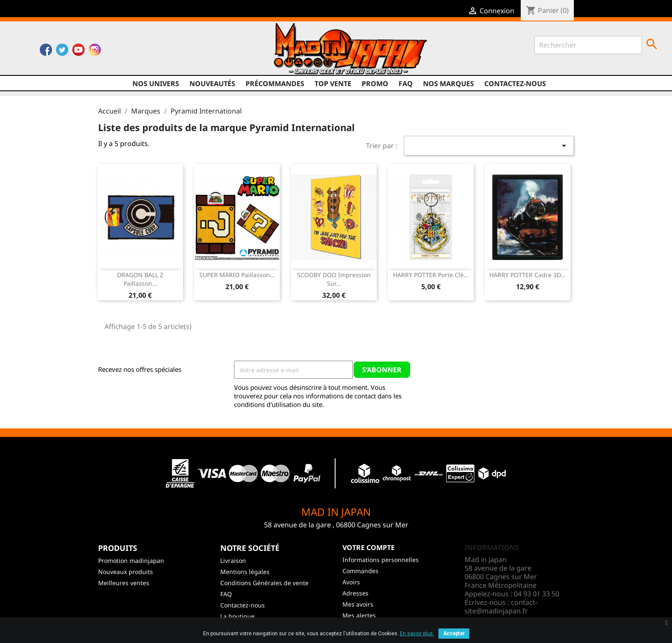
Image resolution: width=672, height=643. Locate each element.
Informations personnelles (381, 560)
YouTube (78, 52)
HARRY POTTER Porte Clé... (431, 275)
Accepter (454, 634)
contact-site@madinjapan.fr (501, 607)
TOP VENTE (333, 84)
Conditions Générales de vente (264, 583)
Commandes (360, 571)
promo (375, 84)
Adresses (355, 593)
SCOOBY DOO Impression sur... (334, 279)
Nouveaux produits (126, 572)
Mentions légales (245, 572)
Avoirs (351, 582)
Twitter (62, 52)
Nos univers (156, 84)
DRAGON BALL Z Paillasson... (140, 279)
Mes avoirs (358, 604)
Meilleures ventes (124, 583)
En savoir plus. (417, 634)
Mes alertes (359, 615)
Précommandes (275, 84)
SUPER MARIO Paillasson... (237, 275)
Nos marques (448, 84)
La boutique (237, 616)
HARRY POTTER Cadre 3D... (528, 275)
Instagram (95, 52)
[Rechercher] (588, 45)
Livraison (233, 561)
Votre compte (369, 547)
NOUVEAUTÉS (212, 84)
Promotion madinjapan (131, 561)
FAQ (406, 84)
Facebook (46, 52)
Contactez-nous (515, 84)
